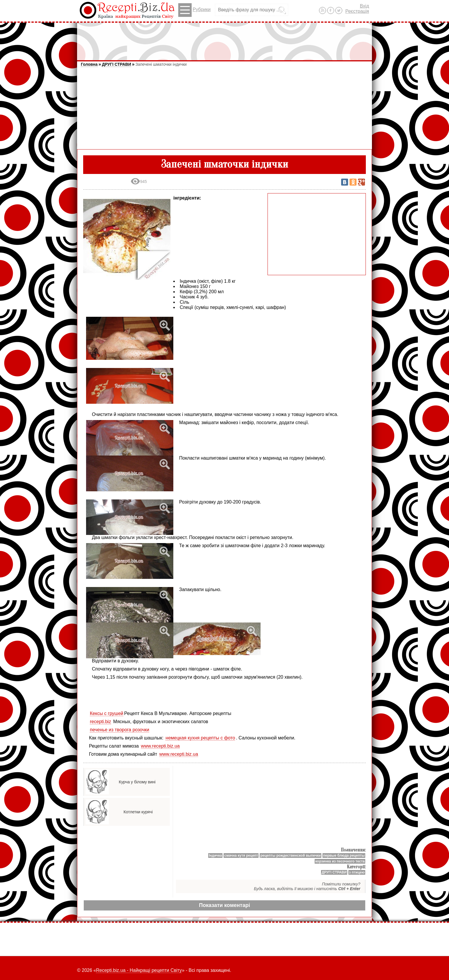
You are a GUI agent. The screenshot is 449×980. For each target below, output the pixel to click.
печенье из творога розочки (120, 730)
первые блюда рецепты (344, 856)
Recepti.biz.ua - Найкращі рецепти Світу (139, 970)
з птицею (357, 872)
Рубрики (194, 10)
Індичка (215, 856)
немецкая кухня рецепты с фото (200, 738)
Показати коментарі (224, 905)
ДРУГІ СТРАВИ (116, 64)
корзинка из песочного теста (340, 861)
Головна (89, 64)
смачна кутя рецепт (241, 856)
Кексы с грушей (107, 713)
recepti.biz (100, 722)
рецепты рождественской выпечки (291, 856)
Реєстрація (357, 11)
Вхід (365, 6)
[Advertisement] (224, 39)
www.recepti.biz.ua (160, 746)
